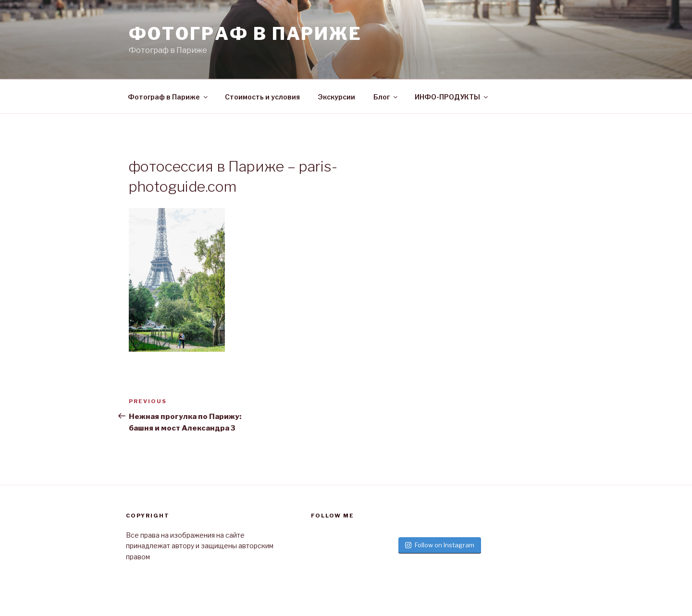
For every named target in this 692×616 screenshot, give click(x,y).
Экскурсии (337, 97)
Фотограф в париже (245, 34)
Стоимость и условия (262, 97)
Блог (386, 97)
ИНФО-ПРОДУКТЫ (452, 97)
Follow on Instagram (440, 545)
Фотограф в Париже (168, 97)
